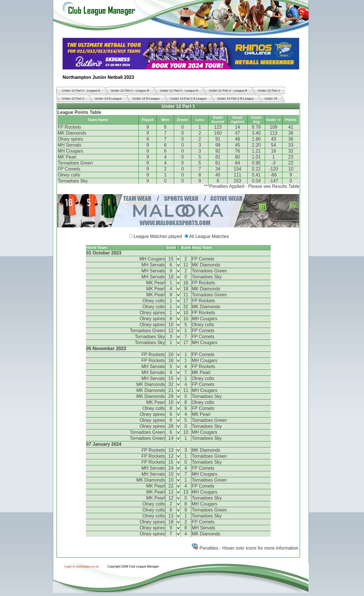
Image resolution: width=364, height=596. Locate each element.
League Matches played (158, 236)
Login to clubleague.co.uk (81, 566)
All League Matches (209, 236)
